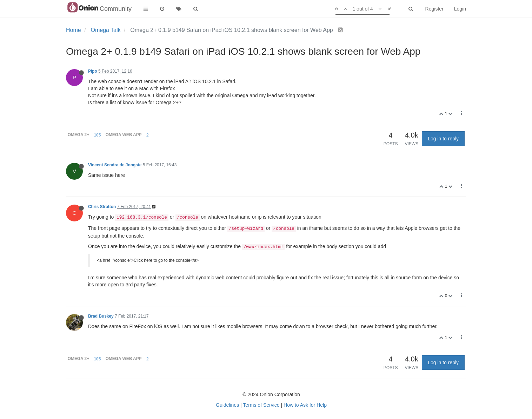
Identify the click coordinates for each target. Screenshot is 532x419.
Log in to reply (443, 139)
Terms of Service (261, 405)
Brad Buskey (101, 316)
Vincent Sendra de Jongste (115, 165)
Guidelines (227, 405)
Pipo (93, 71)
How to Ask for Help (305, 405)
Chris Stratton (102, 207)
